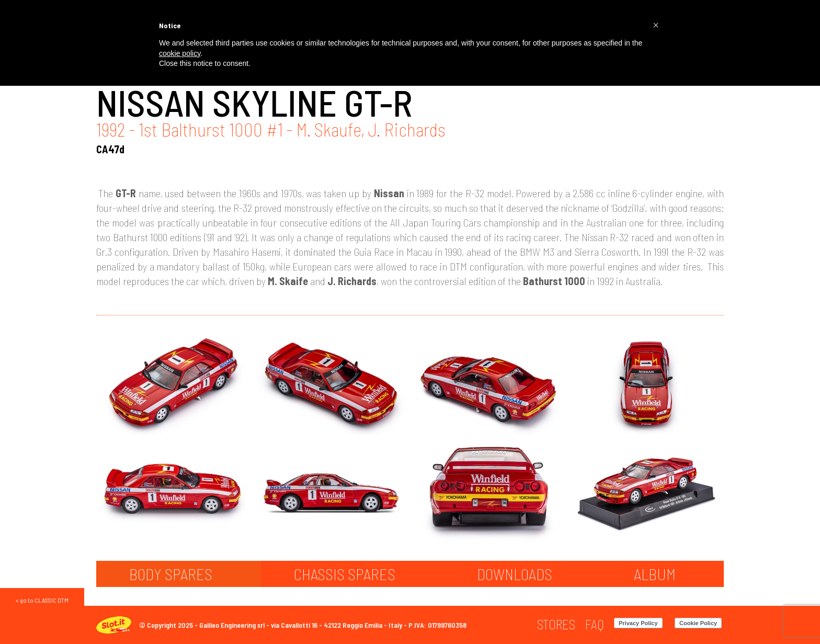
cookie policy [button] (180, 53)
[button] (656, 25)
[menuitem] (556, 624)
